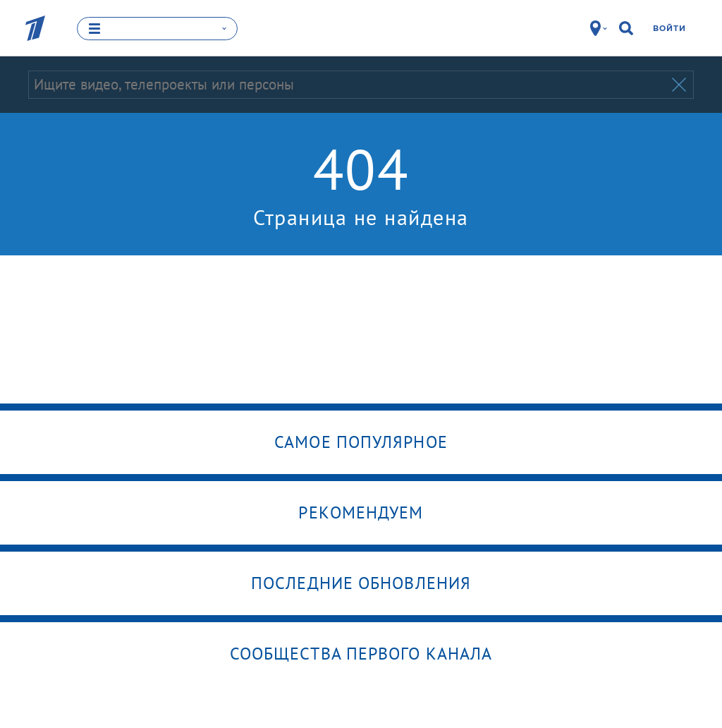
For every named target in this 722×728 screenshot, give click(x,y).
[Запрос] (349, 84)
